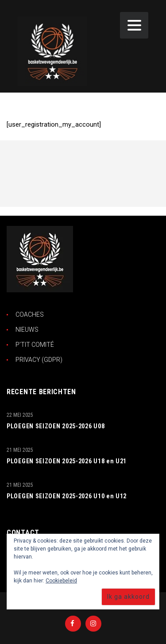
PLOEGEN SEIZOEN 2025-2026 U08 (56, 426)
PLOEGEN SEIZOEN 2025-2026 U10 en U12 (67, 496)
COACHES (30, 314)
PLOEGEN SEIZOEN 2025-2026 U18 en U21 (67, 461)
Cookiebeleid (61, 581)
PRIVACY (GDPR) (39, 360)
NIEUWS (27, 330)
